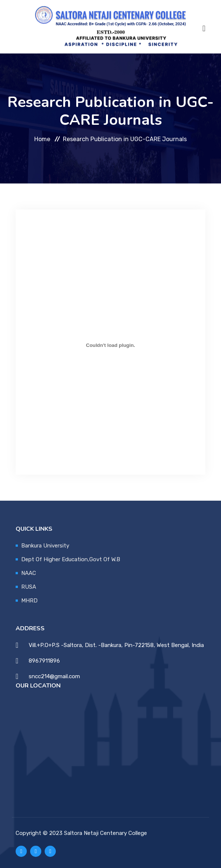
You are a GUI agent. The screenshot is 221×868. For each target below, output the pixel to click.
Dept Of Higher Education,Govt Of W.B (71, 559)
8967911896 (44, 661)
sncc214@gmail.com (54, 676)
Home (42, 139)
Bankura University (45, 546)
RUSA (29, 587)
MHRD (29, 601)
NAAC (29, 573)
